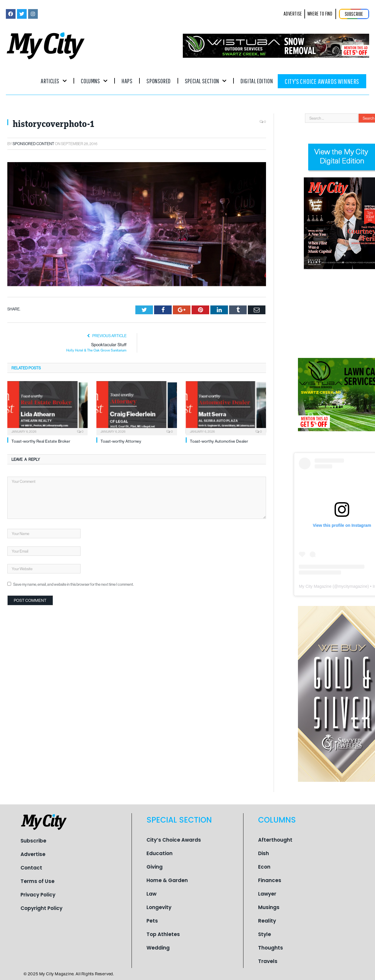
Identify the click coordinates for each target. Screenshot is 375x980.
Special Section (206, 81)
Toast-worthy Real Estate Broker (41, 441)
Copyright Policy (41, 908)
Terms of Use (37, 881)
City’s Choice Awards (174, 840)
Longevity (159, 907)
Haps (127, 81)
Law (151, 894)
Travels (268, 961)
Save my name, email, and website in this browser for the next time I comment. (73, 584)
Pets (152, 921)
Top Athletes (163, 934)
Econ (264, 867)
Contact (31, 868)
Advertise (33, 854)
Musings (269, 907)
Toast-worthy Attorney (121, 441)
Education (160, 853)
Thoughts (271, 948)
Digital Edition (257, 81)
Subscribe (33, 841)
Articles (54, 81)
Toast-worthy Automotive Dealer (219, 441)
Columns (94, 81)
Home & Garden (167, 880)
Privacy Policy (38, 895)
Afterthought (275, 840)
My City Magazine (315, 586)
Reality (267, 921)
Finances (270, 880)
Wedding (158, 948)
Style (265, 934)
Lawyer (267, 894)
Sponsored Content (33, 144)
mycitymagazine (353, 586)
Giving (155, 867)
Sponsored (158, 81)
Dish (264, 853)
